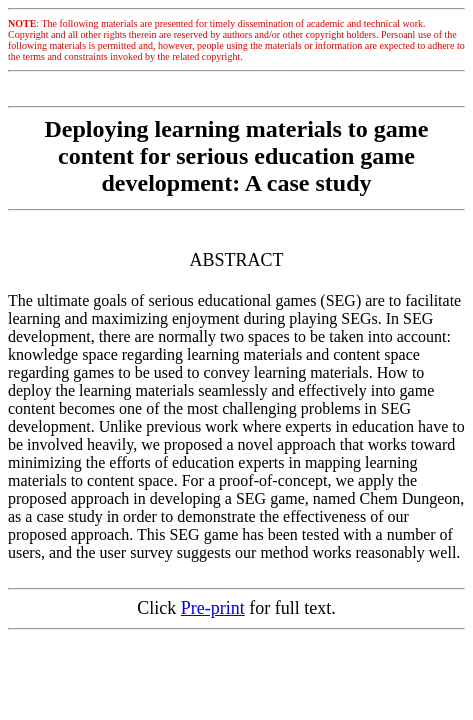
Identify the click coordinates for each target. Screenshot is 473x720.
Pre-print (213, 608)
